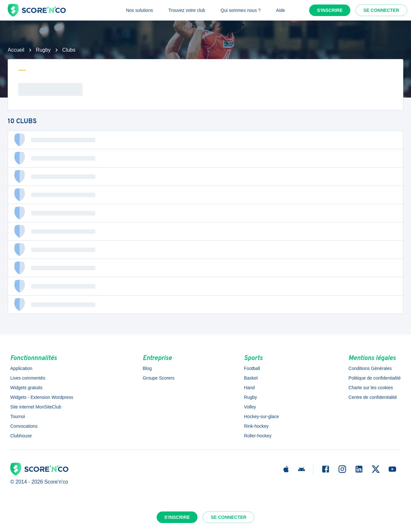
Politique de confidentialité (375, 378)
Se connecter (381, 10)
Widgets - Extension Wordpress (42, 397)
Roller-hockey (258, 436)
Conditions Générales (370, 368)
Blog (147, 368)
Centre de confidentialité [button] (373, 397)
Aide (281, 10)
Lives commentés (28, 378)
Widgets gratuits (26, 388)
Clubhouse (21, 436)
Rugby (43, 50)
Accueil (16, 50)
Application (21, 368)
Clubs (69, 50)
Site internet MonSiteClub (36, 407)
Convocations (24, 426)
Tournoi (18, 416)
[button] (205, 140)
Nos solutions (139, 10)
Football (252, 368)
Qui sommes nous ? (241, 10)
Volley (250, 407)
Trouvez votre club (187, 10)
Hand (249, 388)
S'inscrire (330, 10)
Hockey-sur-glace (262, 416)
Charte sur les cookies (371, 388)
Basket (251, 378)
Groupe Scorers (158, 378)
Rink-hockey (256, 426)
